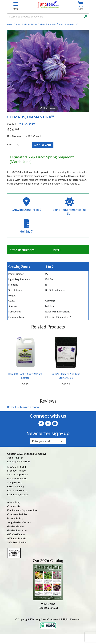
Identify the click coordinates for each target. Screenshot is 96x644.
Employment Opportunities (22, 510)
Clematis (52, 24)
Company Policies (17, 514)
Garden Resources (17, 530)
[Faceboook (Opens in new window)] (41, 423)
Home (10, 24)
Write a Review (27, 124)
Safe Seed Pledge (17, 542)
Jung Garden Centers (19, 522)
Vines (42, 24)
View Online (48, 604)
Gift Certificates (16, 534)
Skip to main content (0, 0)
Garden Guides (16, 526)
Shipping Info (15, 482)
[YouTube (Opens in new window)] (55, 423)
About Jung (14, 502)
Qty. (10, 144)
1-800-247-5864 (17, 467)
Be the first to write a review (23, 407)
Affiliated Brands (17, 538)
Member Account (17, 478)
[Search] (86, 16)
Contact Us (14, 506)
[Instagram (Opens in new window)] (48, 423)
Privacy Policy (15, 518)
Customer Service (17, 490)
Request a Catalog (48, 608)
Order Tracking (16, 486)
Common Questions (18, 494)
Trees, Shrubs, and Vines (26, 24)
